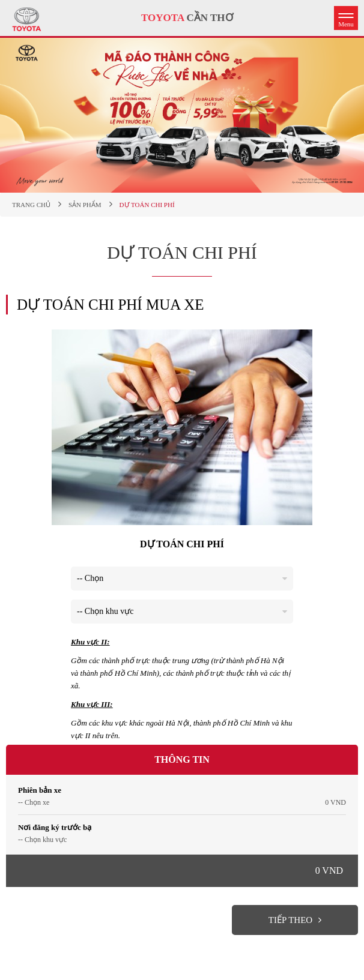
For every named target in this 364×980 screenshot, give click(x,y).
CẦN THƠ (187, 18)
